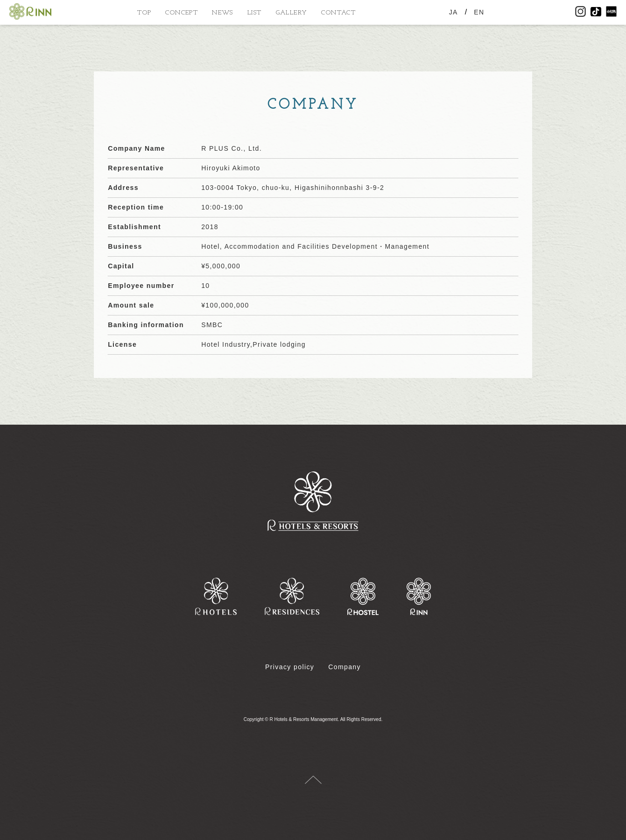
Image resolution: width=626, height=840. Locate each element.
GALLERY (292, 13)
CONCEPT (182, 13)
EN (479, 12)
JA (454, 12)
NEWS (223, 13)
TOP (144, 13)
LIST (255, 13)
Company (345, 667)
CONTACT (338, 13)
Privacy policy (290, 667)
